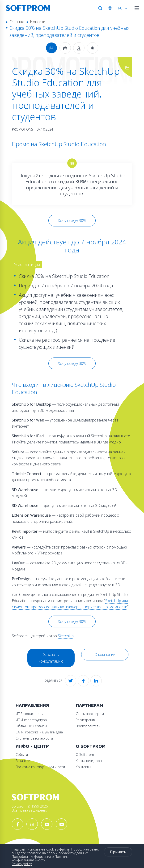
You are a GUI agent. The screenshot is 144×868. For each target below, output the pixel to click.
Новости (38, 22)
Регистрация (86, 720)
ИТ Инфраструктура (31, 720)
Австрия (111, 8)
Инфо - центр (32, 747)
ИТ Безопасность (29, 714)
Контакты (83, 767)
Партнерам (89, 706)
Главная (17, 22)
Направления (32, 706)
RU (120, 8)
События (23, 755)
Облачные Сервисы (31, 726)
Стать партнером (90, 714)
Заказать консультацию (51, 658)
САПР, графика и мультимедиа (39, 732)
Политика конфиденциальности (40, 767)
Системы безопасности (34, 738)
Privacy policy (22, 864)
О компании (105, 655)
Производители (88, 726)
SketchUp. (66, 636)
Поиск (100, 8)
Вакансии (23, 761)
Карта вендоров (89, 761)
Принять (118, 852)
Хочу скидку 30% (72, 221)
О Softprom (91, 747)
